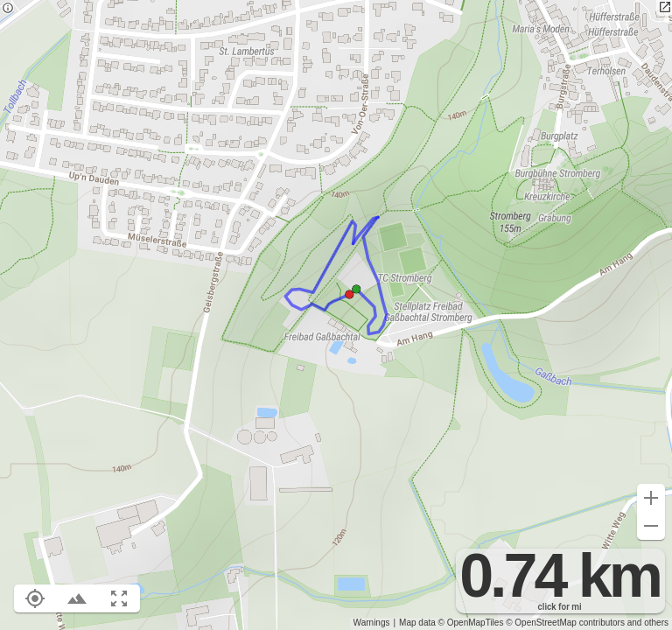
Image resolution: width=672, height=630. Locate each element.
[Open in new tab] (664, 8)
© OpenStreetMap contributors (565, 623)
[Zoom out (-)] (651, 526)
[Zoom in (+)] (651, 498)
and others (648, 623)
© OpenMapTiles (471, 623)
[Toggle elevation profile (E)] (77, 598)
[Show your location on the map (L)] (35, 598)
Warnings (372, 623)
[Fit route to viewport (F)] (119, 598)
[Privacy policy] (8, 9)
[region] (336, 315)
